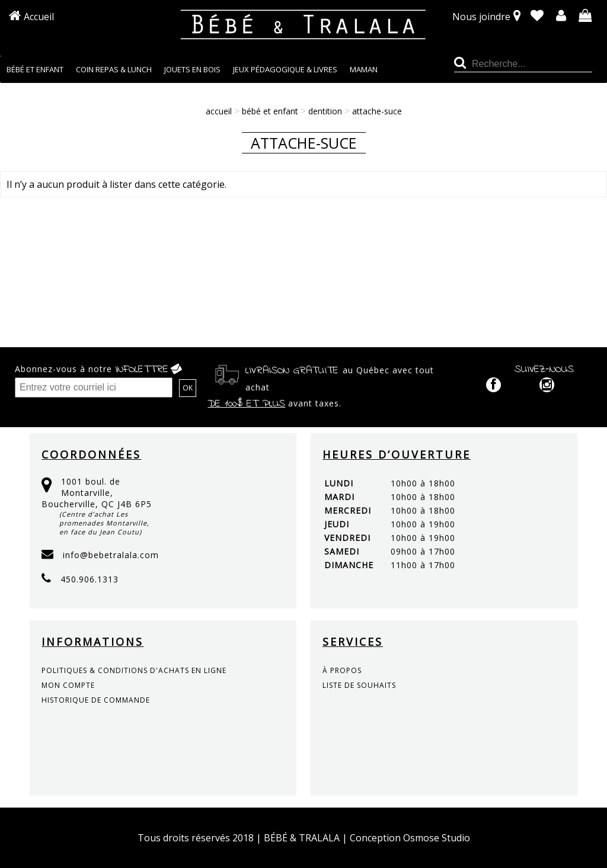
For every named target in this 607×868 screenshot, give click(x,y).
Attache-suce (377, 111)
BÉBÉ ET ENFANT (35, 69)
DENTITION (325, 111)
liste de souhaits (359, 685)
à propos (342, 670)
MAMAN (364, 69)
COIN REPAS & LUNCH (114, 69)
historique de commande (96, 700)
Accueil (39, 17)
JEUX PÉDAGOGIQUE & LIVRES (285, 69)
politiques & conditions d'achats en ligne (134, 670)
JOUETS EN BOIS (192, 69)
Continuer (571, 220)
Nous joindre (481, 17)
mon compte (68, 685)
